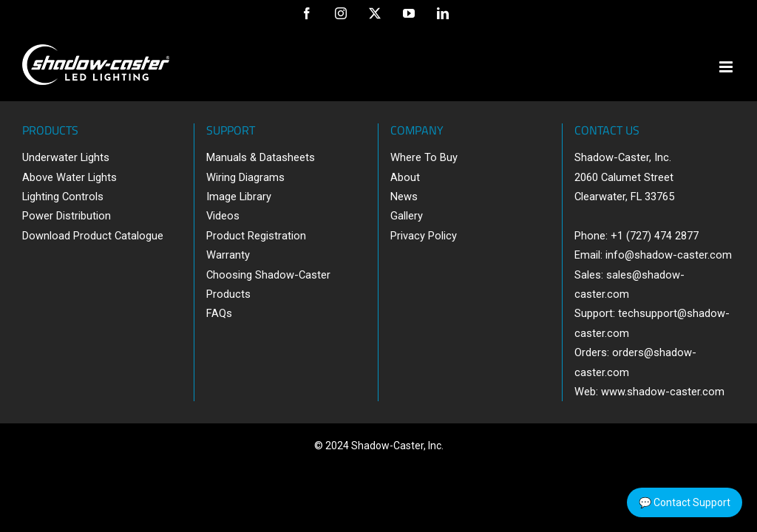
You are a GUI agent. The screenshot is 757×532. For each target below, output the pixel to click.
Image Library (239, 197)
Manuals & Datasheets (261, 157)
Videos (223, 216)
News (404, 197)
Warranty (228, 255)
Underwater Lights (66, 157)
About (405, 177)
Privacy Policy (424, 236)
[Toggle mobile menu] (727, 67)
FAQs (219, 313)
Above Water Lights (69, 177)
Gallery (407, 216)
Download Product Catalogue (93, 236)
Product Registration (256, 236)
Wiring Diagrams (245, 177)
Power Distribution (67, 216)
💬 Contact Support (685, 502)
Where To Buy (424, 157)
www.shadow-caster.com (663, 392)
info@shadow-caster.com (669, 255)
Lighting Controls (63, 197)
